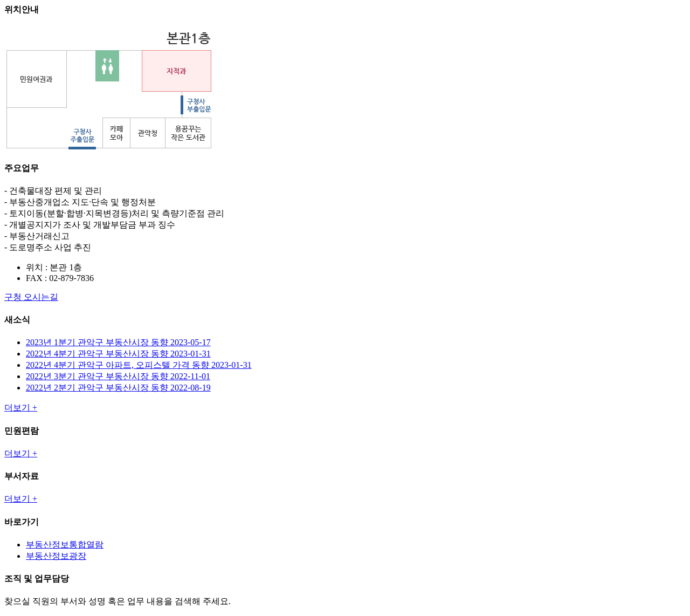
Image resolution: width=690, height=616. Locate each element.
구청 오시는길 (31, 297)
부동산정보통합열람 (65, 545)
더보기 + (21, 408)
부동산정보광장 (56, 556)
